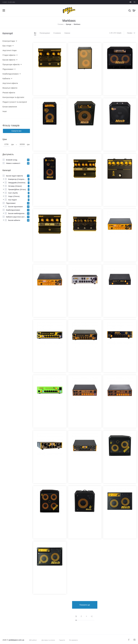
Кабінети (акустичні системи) (17, 217)
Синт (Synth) (13, 193)
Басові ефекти (9, 60)
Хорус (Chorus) (14, 196)
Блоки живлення (10, 107)
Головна (61, 24)
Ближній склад (12, 160)
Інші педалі (12, 200)
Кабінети (6, 78)
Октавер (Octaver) (15, 186)
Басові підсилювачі (15, 207)
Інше (5, 111)
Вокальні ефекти (10, 88)
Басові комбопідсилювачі (18, 213)
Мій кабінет (33, 638)
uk (130, 2)
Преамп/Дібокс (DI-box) (17, 189)
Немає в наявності (13, 163)
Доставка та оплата (49, 638)
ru (135, 2)
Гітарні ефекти (9, 55)
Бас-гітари (7, 46)
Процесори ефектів (11, 64)
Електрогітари (9, 41)
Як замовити (74, 638)
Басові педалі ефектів (14, 176)
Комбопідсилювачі (11, 74)
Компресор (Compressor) (18, 179)
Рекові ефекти (9, 93)
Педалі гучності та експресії (15, 102)
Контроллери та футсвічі (13, 97)
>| (92, 614)
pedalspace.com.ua (16, 638)
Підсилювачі (8, 69)
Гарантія (63, 638)
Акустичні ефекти (10, 83)
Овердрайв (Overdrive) (17, 183)
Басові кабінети (14, 220)
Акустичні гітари (10, 50)
